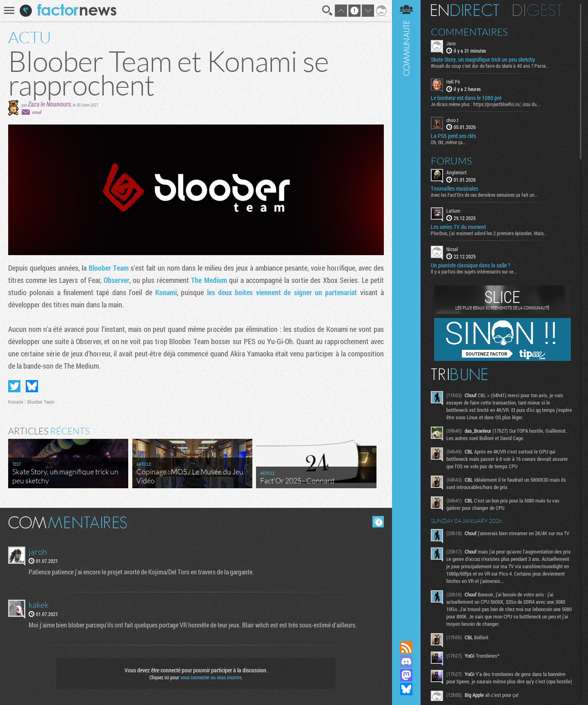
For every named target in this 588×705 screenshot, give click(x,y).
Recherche (327, 11)
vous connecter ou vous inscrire (211, 677)
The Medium (209, 280)
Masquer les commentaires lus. (378, 522)
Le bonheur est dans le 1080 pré (466, 98)
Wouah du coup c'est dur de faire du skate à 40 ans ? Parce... (490, 66)
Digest (538, 10)
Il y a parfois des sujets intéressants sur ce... (474, 271)
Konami (166, 292)
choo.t (452, 120)
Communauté (406, 313)
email (37, 112)
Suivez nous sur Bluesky (406, 689)
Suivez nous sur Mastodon (406, 675)
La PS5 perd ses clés (453, 136)
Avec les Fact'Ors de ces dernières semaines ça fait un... (484, 195)
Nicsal (452, 249)
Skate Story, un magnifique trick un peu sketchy (483, 60)
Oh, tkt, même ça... (449, 142)
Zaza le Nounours (49, 104)
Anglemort (457, 172)
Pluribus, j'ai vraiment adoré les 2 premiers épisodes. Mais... (489, 233)
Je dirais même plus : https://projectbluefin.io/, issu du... (486, 104)
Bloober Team (109, 268)
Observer (117, 280)
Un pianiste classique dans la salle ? (471, 265)
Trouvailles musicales (454, 189)
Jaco (451, 43)
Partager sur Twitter (14, 386)
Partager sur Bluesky (32, 386)
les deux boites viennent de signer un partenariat (282, 292)
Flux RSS (406, 647)
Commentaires (469, 32)
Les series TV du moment (458, 227)
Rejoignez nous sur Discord (406, 661)
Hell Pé (453, 82)
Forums (451, 161)
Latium (453, 211)
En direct (465, 10)
